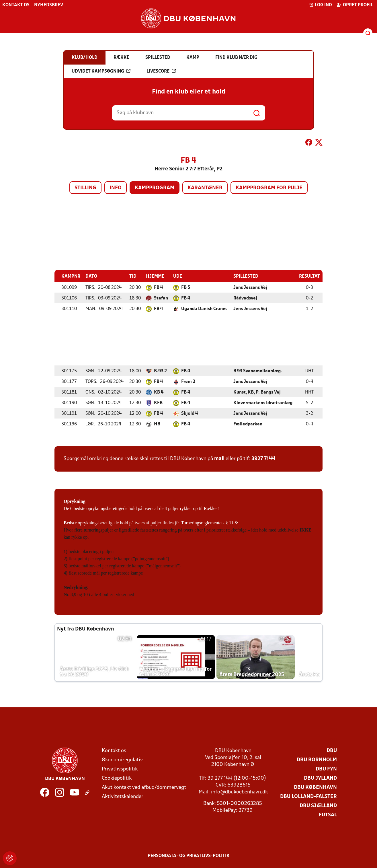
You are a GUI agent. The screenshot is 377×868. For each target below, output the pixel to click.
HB (157, 424)
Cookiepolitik (117, 778)
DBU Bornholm (317, 760)
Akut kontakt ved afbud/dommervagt (144, 787)
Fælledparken (248, 424)
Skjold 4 (190, 413)
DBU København (315, 787)
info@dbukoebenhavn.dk (239, 792)
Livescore (161, 71)
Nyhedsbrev (49, 5)
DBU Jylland (320, 778)
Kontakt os (16, 5)
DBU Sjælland (318, 806)
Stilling (85, 188)
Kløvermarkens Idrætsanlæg (263, 403)
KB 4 (159, 392)
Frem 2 (188, 382)
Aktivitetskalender (123, 796)
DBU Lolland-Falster (308, 796)
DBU (332, 751)
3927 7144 (263, 459)
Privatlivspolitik (120, 769)
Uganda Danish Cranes (204, 309)
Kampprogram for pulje (269, 188)
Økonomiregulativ (122, 760)
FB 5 (186, 287)
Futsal (328, 815)
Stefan (161, 298)
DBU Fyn (326, 769)
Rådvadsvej (245, 298)
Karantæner (205, 188)
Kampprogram (155, 188)
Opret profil (355, 5)
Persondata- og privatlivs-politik (189, 856)
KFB (158, 403)
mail (219, 459)
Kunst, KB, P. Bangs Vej (257, 392)
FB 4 (158, 287)
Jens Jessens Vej (250, 287)
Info (116, 188)
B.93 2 (160, 371)
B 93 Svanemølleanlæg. (258, 371)
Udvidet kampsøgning (101, 71)
